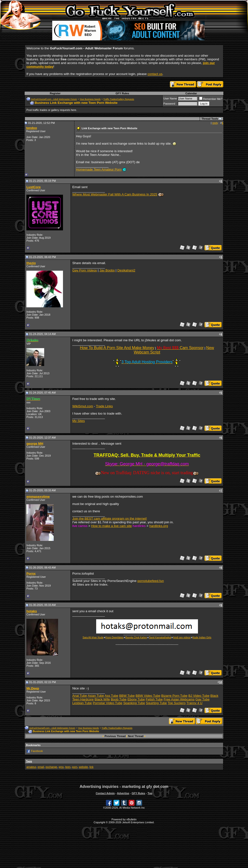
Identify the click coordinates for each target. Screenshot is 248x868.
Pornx (31, 573)
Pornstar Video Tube (108, 703)
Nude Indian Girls (202, 638)
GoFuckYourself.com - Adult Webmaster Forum (54, 99)
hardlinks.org (159, 526)
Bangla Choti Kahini (136, 638)
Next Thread (136, 736)
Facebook (37, 751)
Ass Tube (112, 696)
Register (55, 93)
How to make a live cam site (112, 526)
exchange (52, 767)
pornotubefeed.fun (151, 581)
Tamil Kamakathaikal (160, 638)
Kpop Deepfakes (114, 638)
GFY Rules (122, 93)
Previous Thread (115, 736)
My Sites (78, 421)
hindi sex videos (182, 638)
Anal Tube (80, 696)
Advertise (123, 793)
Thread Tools (210, 119)
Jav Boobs (107, 270)
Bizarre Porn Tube (174, 696)
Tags (29, 761)
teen (68, 767)
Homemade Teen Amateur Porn (99, 169)
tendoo (31, 128)
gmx (61, 767)
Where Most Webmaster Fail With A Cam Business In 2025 (115, 194)
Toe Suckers (177, 703)
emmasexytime (38, 497)
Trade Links (104, 406)
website (83, 767)
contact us (155, 74)
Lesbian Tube (82, 703)
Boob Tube (119, 699)
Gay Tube (203, 699)
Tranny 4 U (194, 703)
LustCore (34, 187)
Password (169, 104)
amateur (31, 767)
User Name (170, 98)
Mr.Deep (33, 688)
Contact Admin (105, 793)
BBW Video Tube (148, 696)
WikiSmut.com (83, 406)
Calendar (191, 93)
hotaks (32, 611)
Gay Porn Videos (85, 270)
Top (150, 793)
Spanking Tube (134, 703)
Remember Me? (211, 99)
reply (215, 123)
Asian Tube (96, 696)
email (41, 767)
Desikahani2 (126, 270)
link (91, 767)
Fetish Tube (154, 699)
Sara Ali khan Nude (93, 638)
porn (75, 767)
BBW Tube (127, 696)
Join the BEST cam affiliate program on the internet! (109, 519)
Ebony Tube (136, 699)
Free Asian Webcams (179, 699)
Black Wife (102, 699)
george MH (35, 444)
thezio (31, 263)
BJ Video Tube (199, 696)
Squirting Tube (156, 703)
